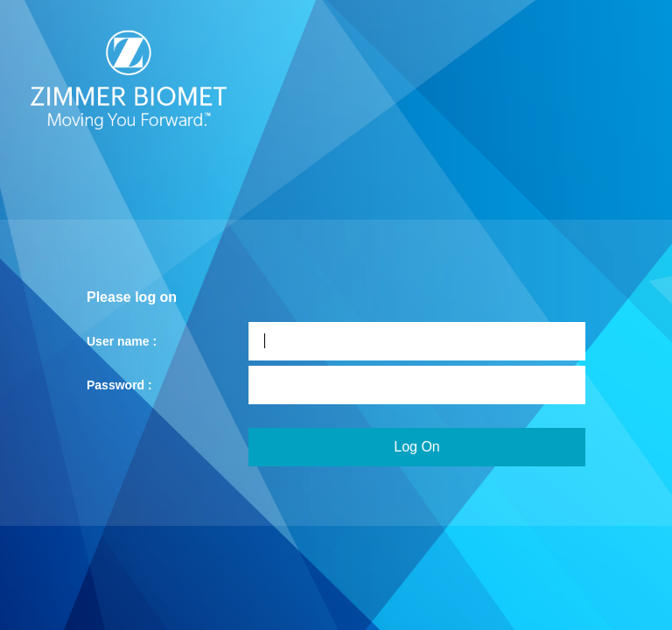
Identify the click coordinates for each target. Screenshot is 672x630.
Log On (416, 447)
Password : (119, 385)
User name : (122, 341)
